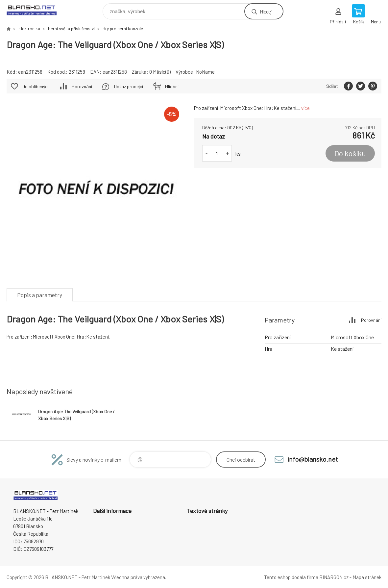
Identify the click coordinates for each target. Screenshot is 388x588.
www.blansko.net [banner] (36, 10)
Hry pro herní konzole (123, 29)
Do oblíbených (36, 86)
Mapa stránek (367, 577)
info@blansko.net (313, 459)
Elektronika (29, 29)
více (305, 108)
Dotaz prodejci (129, 86)
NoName (205, 72)
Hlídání (172, 86)
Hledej (266, 11)
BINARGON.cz (334, 577)
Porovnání (82, 86)
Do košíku (350, 153)
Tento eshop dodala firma (291, 577)
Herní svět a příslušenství (71, 29)
